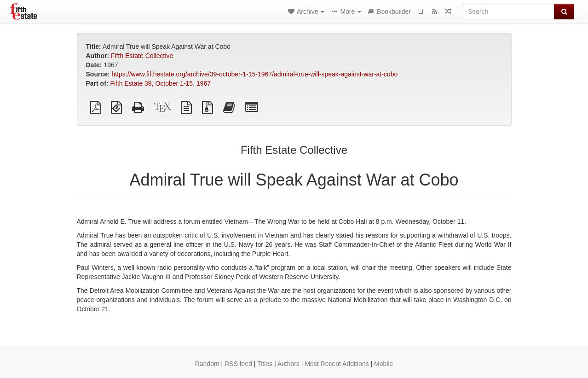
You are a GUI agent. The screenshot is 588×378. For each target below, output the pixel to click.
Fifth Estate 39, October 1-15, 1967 (160, 83)
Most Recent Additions (337, 364)
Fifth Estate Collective (142, 56)
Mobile (383, 364)
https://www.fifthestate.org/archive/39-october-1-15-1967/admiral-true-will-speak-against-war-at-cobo (255, 74)
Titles (265, 364)
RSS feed (238, 364)
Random (207, 364)
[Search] (508, 12)
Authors (288, 364)
